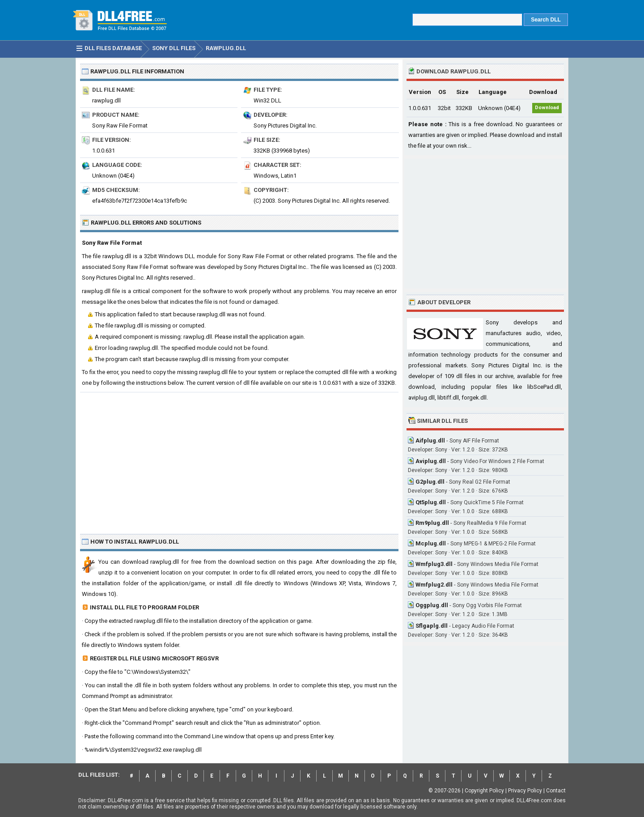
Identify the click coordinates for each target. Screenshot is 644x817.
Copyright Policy (484, 791)
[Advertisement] (239, 460)
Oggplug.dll (432, 605)
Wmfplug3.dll (434, 564)
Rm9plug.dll (432, 523)
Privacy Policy (525, 791)
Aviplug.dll (431, 461)
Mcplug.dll (431, 543)
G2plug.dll (430, 482)
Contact (556, 791)
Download (547, 108)
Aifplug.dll (430, 440)
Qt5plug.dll (431, 502)
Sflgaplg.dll (432, 626)
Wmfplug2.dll (434, 585)
